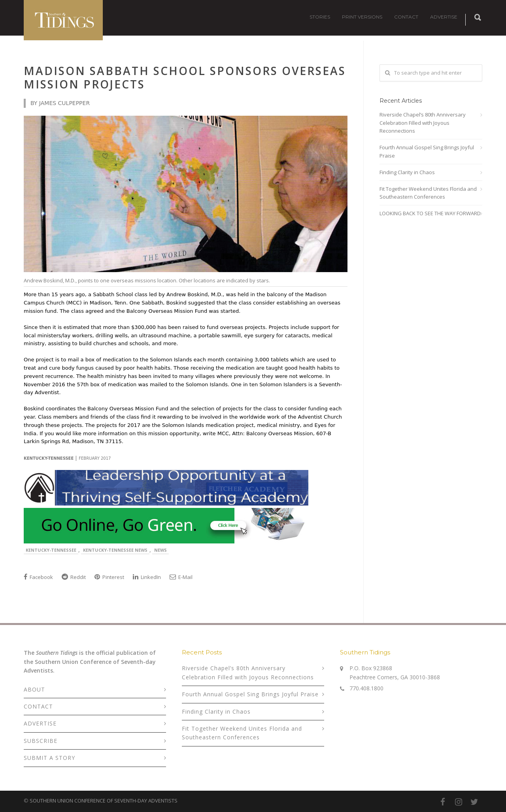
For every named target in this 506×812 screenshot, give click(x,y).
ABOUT (34, 689)
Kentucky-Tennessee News (115, 550)
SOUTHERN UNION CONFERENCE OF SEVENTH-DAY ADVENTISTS (104, 801)
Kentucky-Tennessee (51, 550)
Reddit (74, 577)
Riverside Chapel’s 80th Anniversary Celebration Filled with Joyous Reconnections (423, 123)
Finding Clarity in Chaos (407, 172)
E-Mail (181, 577)
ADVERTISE (444, 17)
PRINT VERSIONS (362, 17)
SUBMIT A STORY (49, 758)
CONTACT (406, 17)
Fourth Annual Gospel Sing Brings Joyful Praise (427, 151)
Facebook (38, 577)
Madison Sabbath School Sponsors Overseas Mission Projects (185, 77)
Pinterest (109, 577)
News (160, 550)
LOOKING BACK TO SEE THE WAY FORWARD (430, 213)
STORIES (320, 17)
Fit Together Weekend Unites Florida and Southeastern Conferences (428, 193)
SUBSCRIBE (41, 741)
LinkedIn (147, 577)
